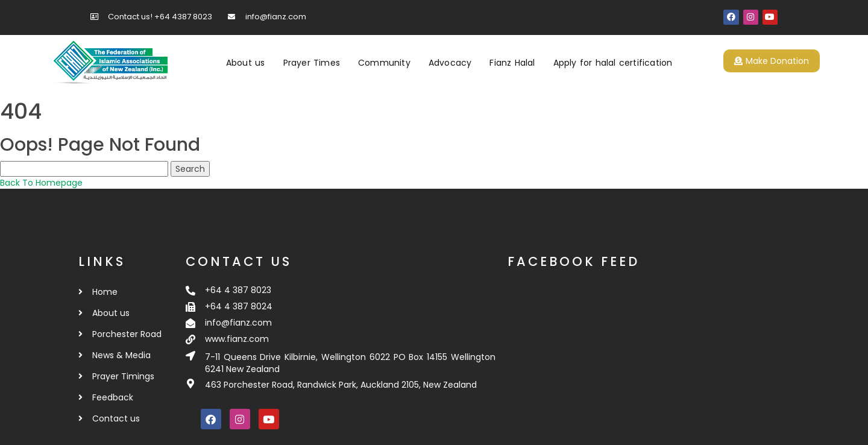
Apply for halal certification (613, 63)
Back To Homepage (41, 183)
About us (246, 63)
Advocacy (450, 63)
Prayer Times (312, 63)
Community (384, 63)
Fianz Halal (512, 63)
